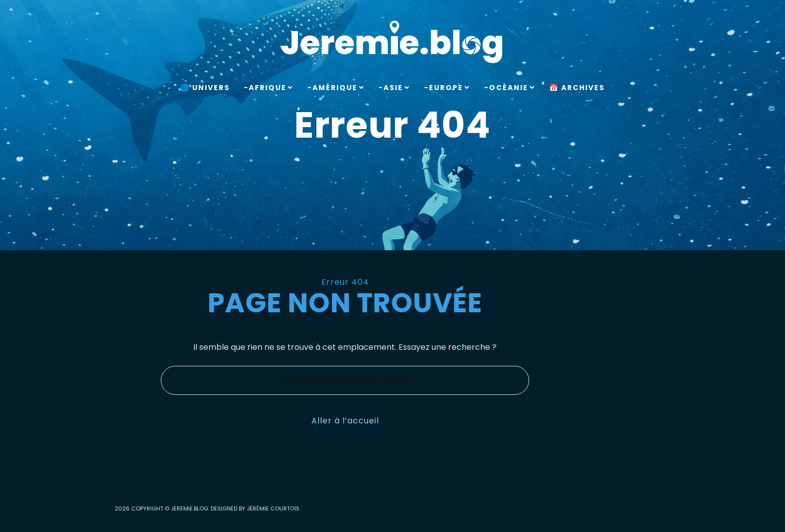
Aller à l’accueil (345, 421)
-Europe (444, 88)
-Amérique (332, 88)
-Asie (391, 88)
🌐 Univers (205, 88)
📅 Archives (577, 88)
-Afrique (265, 88)
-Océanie (506, 88)
